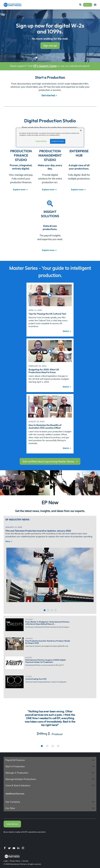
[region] (50, 137)
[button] (50, 760)
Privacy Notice (15, 861)
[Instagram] (23, 848)
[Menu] (95, 5)
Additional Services (15, 794)
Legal (6, 861)
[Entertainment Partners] (13, 5)
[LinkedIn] (18, 848)
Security (25, 861)
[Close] (81, 130)
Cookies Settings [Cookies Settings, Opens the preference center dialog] (41, 141)
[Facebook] (5, 848)
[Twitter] (9, 848)
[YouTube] (14, 848)
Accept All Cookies (58, 141)
